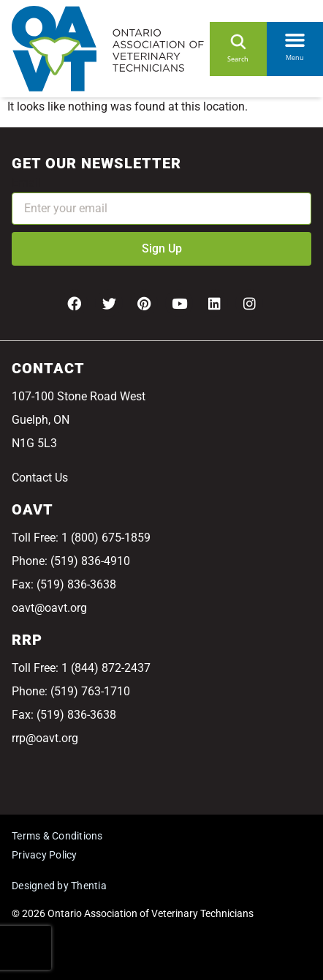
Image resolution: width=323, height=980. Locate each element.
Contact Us (40, 478)
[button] (295, 37)
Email (26, 183)
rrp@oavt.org (45, 738)
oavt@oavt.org (49, 608)
